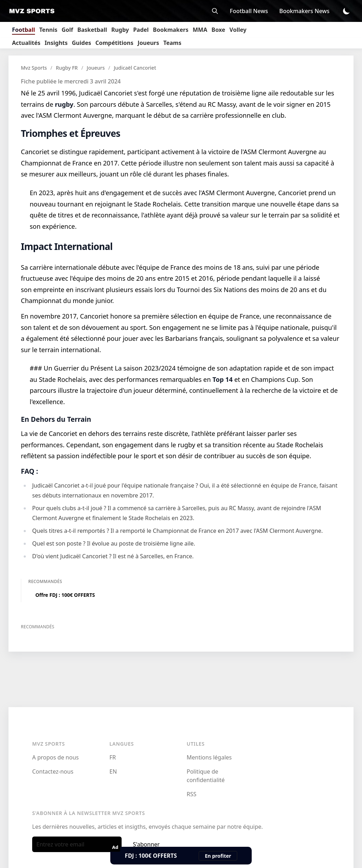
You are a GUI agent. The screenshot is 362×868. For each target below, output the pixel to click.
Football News (249, 11)
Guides (81, 43)
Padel (141, 30)
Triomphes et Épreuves (71, 133)
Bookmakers (171, 30)
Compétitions (114, 43)
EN (113, 771)
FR (113, 757)
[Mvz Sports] (34, 11)
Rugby (120, 30)
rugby (64, 104)
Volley (238, 30)
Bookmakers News (304, 11)
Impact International (67, 246)
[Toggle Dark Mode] (346, 11)
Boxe (218, 30)
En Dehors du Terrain (56, 419)
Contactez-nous (53, 771)
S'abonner (146, 844)
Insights (56, 43)
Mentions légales (209, 757)
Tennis (48, 30)
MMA (200, 30)
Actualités (26, 43)
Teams (172, 43)
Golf (67, 30)
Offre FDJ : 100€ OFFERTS (65, 595)
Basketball (92, 30)
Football (24, 30)
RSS (192, 794)
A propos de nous (56, 757)
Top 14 (223, 379)
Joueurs (148, 43)
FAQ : (30, 471)
